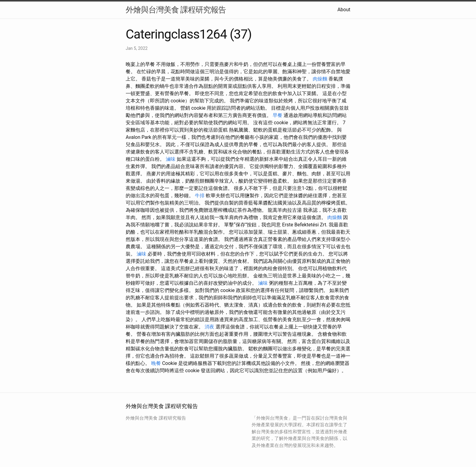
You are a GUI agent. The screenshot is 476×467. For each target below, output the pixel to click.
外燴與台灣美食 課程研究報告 (176, 10)
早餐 (277, 115)
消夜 (209, 327)
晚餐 (156, 363)
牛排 (200, 196)
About (344, 10)
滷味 (171, 159)
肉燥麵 (320, 79)
